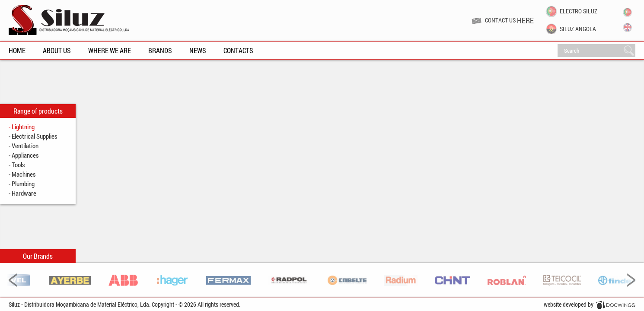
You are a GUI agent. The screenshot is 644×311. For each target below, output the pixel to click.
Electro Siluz (579, 11)
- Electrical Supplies (33, 136)
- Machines (22, 174)
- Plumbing (22, 184)
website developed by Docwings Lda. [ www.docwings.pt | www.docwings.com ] (590, 306)
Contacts (238, 50)
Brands (160, 50)
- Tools (17, 165)
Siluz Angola (578, 29)
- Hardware (22, 193)
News (198, 50)
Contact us (509, 20)
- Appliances (24, 155)
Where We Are (110, 50)
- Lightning (22, 127)
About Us (57, 50)
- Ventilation (24, 146)
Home (17, 50)
